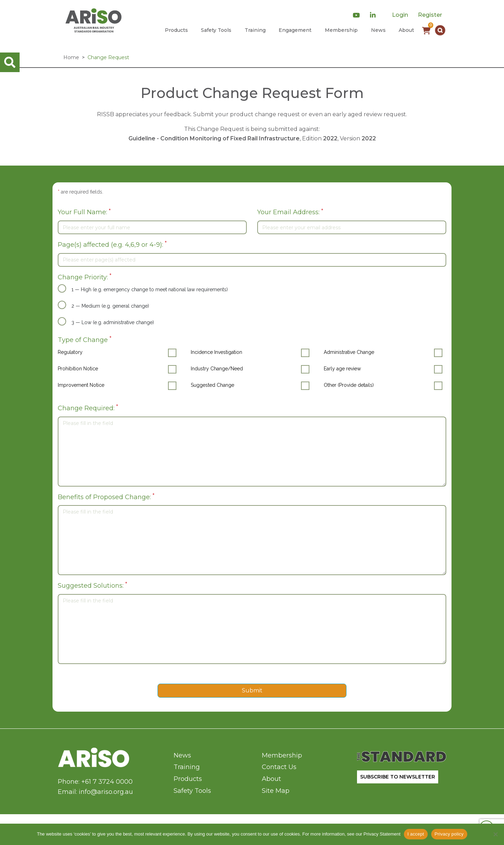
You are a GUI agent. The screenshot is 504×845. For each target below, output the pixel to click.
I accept (416, 834)
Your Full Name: (84, 212)
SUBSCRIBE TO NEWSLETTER (398, 777)
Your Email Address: (290, 212)
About (406, 30)
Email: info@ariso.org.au (95, 792)
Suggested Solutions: (92, 585)
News (378, 30)
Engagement (295, 30)
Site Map (276, 791)
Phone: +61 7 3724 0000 (95, 782)
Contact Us (279, 767)
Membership (341, 30)
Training (255, 30)
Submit (252, 690)
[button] (440, 30)
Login (400, 15)
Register (430, 15)
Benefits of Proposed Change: (106, 497)
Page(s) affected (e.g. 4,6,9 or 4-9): (112, 244)
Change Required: (88, 408)
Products (176, 30)
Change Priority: (85, 277)
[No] (495, 834)
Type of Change (85, 339)
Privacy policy (449, 834)
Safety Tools (216, 30)
